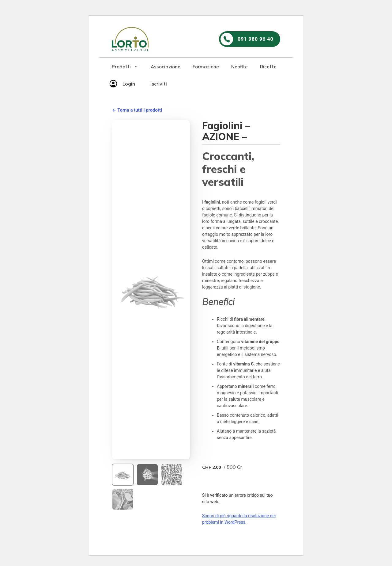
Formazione (206, 67)
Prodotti (128, 67)
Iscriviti (159, 84)
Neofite (239, 67)
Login (129, 84)
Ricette (268, 67)
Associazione (166, 67)
